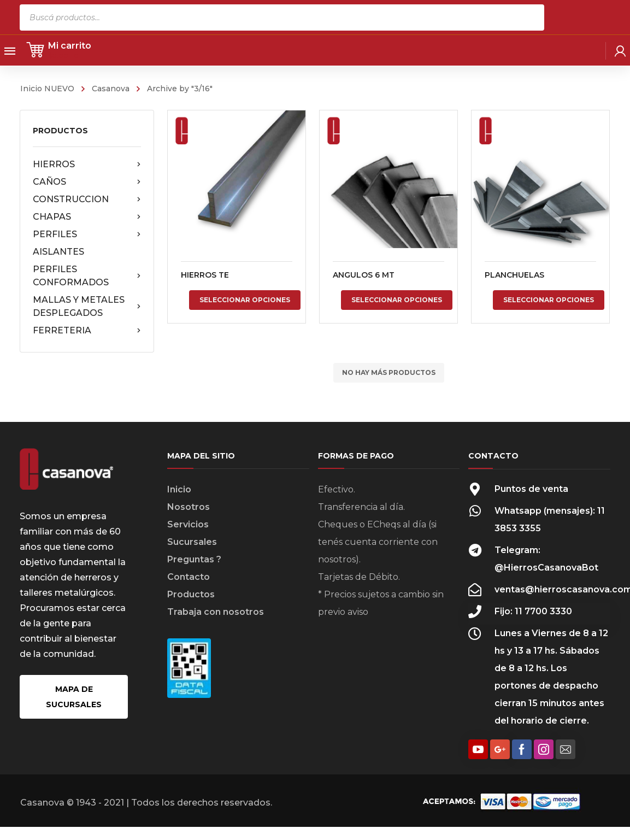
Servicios (188, 524)
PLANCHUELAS (514, 275)
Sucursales (192, 542)
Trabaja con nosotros (216, 612)
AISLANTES (58, 252)
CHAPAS (87, 217)
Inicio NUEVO (47, 89)
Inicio (179, 489)
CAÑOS (87, 182)
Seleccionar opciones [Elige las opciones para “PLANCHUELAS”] (548, 300)
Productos (191, 594)
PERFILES (87, 234)
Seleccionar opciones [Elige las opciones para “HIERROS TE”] (245, 300)
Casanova (111, 89)
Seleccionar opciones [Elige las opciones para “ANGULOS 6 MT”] (397, 300)
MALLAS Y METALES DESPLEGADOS (87, 306)
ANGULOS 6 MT (363, 275)
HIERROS (87, 165)
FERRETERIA (87, 331)
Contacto (189, 577)
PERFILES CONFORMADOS (87, 276)
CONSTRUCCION (87, 199)
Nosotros (189, 507)
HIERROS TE (205, 275)
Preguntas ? (194, 559)
